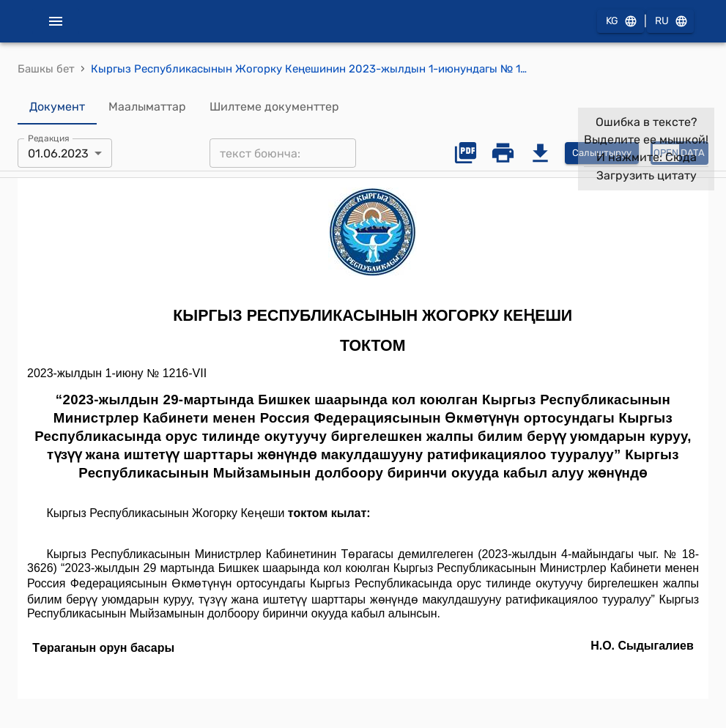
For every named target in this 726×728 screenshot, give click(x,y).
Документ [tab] (57, 107)
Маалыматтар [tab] (147, 107)
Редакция (49, 138)
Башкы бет (46, 69)
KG (621, 22)
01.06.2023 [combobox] (58, 153)
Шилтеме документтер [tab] (274, 107)
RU (670, 22)
